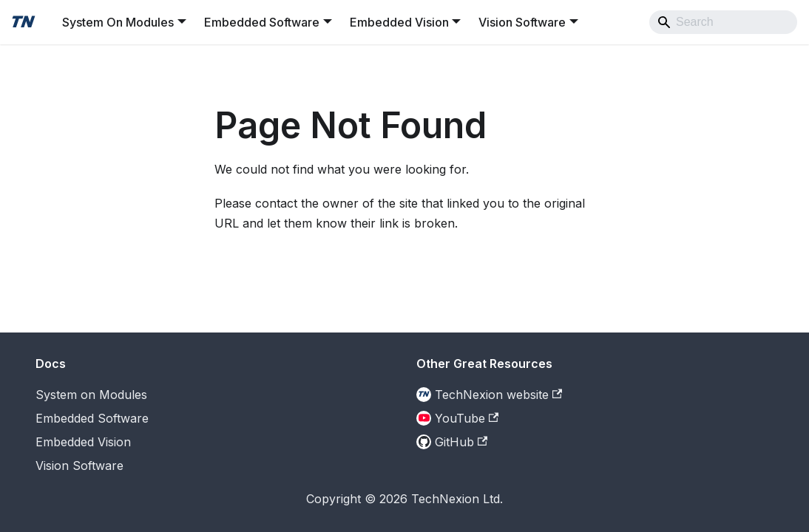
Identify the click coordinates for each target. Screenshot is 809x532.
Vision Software (79, 465)
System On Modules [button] (118, 22)
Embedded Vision (83, 442)
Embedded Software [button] (262, 22)
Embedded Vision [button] (399, 22)
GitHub (461, 442)
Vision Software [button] (522, 22)
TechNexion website (498, 395)
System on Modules (91, 395)
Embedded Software (92, 418)
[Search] (723, 22)
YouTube (467, 418)
